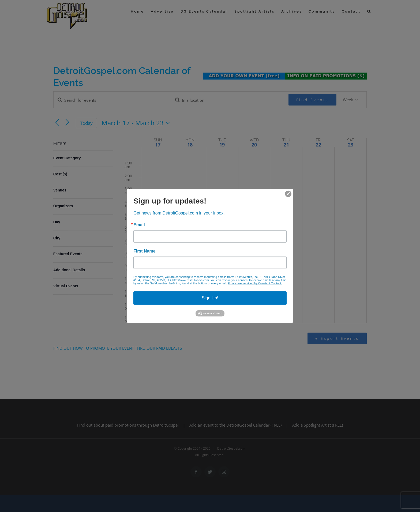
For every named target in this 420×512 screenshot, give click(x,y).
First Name (145, 251)
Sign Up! (210, 298)
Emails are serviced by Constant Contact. (255, 283)
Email (139, 225)
